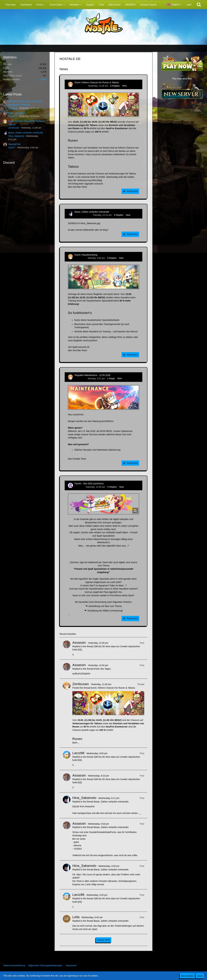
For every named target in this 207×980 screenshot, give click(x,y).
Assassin (13, 108)
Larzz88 (78, 753)
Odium (43, 79)
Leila (76, 917)
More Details (187, 976)
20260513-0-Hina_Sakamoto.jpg (84, 223)
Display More (104, 940)
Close (200, 976)
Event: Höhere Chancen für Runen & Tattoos (97, 82)
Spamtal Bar (14, 144)
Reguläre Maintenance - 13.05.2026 (92, 375)
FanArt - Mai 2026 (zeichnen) (89, 484)
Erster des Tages (17, 113)
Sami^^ (12, 148)
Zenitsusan (14, 128)
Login (189, 4)
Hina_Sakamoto (16, 136)
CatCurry (79, 487)
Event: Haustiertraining (86, 255)
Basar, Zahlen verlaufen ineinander (26, 133)
